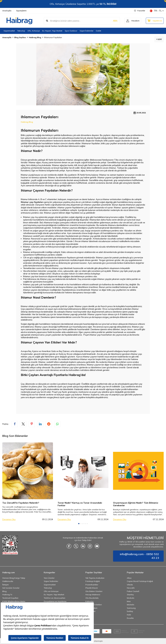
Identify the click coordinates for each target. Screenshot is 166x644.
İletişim (6, 585)
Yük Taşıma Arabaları (95, 578)
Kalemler (90, 601)
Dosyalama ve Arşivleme (55, 601)
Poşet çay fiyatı (59, 392)
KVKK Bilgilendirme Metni (14, 601)
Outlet (98, 31)
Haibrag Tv (7, 595)
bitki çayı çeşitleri (109, 143)
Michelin (131, 605)
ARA (115, 21)
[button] (79, 524)
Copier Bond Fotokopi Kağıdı (140, 581)
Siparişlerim (21, 11)
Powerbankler (92, 585)
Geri (159, 39)
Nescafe (131, 588)
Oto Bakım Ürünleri (94, 591)
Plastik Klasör (92, 588)
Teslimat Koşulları (10, 598)
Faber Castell (133, 591)
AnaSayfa (7, 11)
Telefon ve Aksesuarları (55, 598)
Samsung (131, 608)
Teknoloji (21, 31)
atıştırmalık (52, 389)
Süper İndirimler (86, 31)
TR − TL (157, 11)
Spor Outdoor (71, 31)
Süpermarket (9, 31)
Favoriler (140, 11)
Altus (129, 578)
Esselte (130, 618)
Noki (129, 615)
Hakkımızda (8, 581)
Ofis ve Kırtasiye (51, 591)
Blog (4, 591)
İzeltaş (130, 611)
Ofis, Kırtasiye (34, 31)
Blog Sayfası (20, 37)
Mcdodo (131, 598)
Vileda (130, 585)
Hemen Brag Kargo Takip (14, 578)
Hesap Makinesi (93, 595)
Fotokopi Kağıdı (93, 581)
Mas (129, 601)
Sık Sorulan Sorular (11, 588)
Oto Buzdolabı (92, 598)
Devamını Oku (9, 519)
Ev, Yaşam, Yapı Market (52, 31)
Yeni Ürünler (49, 578)
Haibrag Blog (35, 37)
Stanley (130, 595)
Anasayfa (7, 37)
